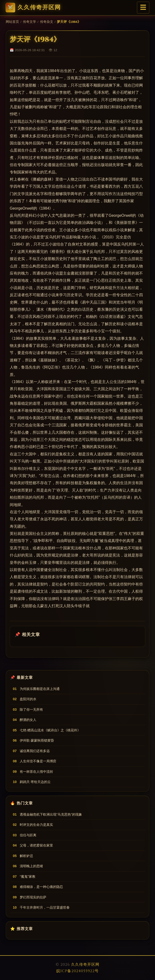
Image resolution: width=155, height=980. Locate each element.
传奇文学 (29, 22)
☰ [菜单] (143, 8)
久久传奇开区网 (33, 8)
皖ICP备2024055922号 (77, 971)
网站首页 (12, 22)
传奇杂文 (47, 22)
